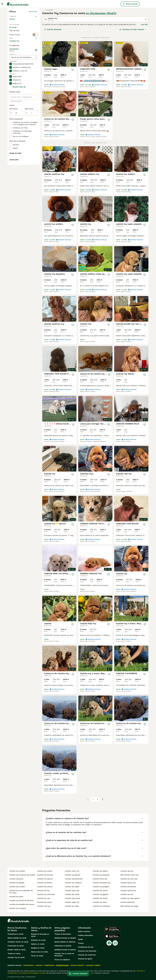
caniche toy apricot (45, 879)
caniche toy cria (127, 894)
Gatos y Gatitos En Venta (41, 929)
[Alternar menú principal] (2, 4)
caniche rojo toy (127, 871)
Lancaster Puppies (93, 965)
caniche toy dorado (128, 887)
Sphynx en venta (38, 944)
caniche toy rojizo (72, 906)
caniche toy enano (45, 902)
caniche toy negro (72, 887)
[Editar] (36, 102)
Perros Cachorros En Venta (17, 929)
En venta (15, 29)
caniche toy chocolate (46, 894)
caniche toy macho (45, 871)
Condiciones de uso (86, 947)
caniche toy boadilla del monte (22, 904)
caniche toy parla (16, 879)
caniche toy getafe (17, 883)
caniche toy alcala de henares (21, 900)
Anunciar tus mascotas (87, 951)
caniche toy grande (73, 875)
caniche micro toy (72, 871)
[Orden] (133, 29)
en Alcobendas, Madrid (101, 13)
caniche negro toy (72, 902)
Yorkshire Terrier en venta (18, 942)
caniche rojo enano (73, 898)
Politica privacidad (85, 935)
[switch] (24, 43)
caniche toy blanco (45, 883)
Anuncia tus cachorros (87, 955)
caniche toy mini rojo (129, 879)
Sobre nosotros (84, 931)
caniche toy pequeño (101, 875)
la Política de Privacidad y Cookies (32, 973)
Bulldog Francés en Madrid (65, 938)
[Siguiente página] (103, 799)
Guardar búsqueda (53, 29)
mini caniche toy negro (129, 906)
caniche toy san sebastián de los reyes (21, 892)
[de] (16, 164)
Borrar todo (33, 11)
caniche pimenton (128, 902)
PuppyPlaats (49, 965)
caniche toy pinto (16, 897)
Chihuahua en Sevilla (63, 946)
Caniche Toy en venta (16, 957)
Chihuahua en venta (15, 934)
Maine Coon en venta (39, 952)
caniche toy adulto (100, 871)
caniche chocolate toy (102, 883)
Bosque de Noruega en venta (40, 935)
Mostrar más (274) (18, 92)
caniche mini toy (44, 906)
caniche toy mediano (73, 883)
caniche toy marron (45, 887)
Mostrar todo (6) (19, 138)
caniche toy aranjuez (18, 908)
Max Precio (29, 160)
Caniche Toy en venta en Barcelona (64, 955)
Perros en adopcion (62, 960)
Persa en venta (37, 956)
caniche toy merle (72, 894)
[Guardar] (73, 70)
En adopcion (28, 29)
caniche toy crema (100, 891)
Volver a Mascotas (15, 16)
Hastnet (39, 965)
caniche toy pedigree (101, 887)
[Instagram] (115, 943)
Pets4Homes (28, 965)
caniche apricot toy (128, 891)
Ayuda (80, 939)
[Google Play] (112, 929)
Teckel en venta (14, 954)
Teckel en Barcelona (63, 934)
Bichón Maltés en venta (17, 938)
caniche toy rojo (44, 898)
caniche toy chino (100, 902)
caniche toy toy (43, 891)
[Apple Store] (112, 936)
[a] (32, 164)
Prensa (81, 943)
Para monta (16, 35)
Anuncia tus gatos (85, 959)
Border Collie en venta (17, 950)
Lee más (144, 24)
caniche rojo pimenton (74, 879)
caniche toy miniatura (101, 906)
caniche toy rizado (100, 898)
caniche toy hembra (45, 875)
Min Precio (14, 160)
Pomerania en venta (16, 946)
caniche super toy (72, 891)
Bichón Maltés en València (65, 942)
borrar (35, 47)
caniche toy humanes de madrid (22, 875)
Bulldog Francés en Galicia (65, 950)
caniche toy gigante (101, 894)
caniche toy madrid (17, 871)
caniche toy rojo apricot (130, 898)
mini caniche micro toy (129, 875)
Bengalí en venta (38, 948)
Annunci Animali (77, 965)
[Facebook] (109, 943)
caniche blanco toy (128, 883)
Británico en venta (38, 940)
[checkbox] (11, 58)
